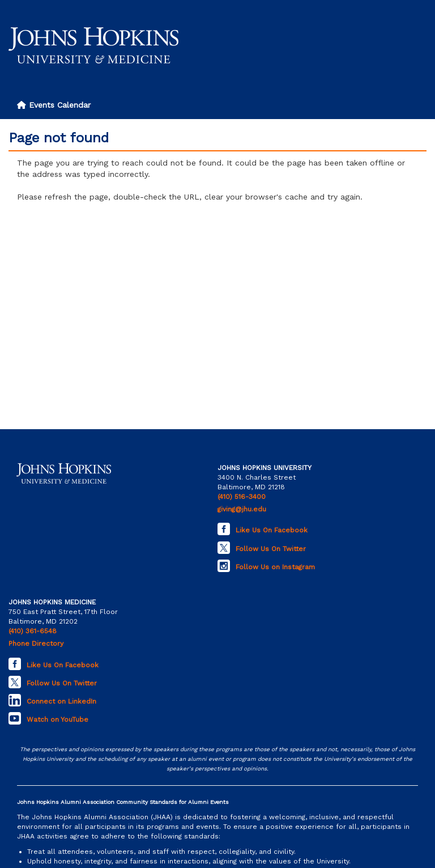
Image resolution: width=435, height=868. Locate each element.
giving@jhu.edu (242, 509)
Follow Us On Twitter (271, 549)
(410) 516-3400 (242, 497)
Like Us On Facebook (272, 530)
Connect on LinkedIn (61, 701)
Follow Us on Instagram (275, 567)
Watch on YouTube (57, 719)
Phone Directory (36, 643)
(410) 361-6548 (33, 631)
